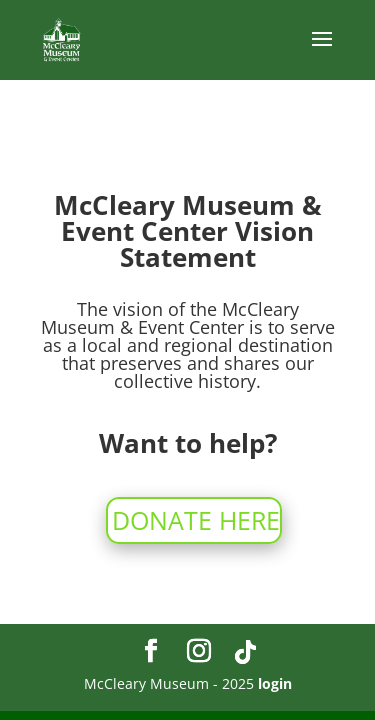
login (275, 683)
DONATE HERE (196, 520)
